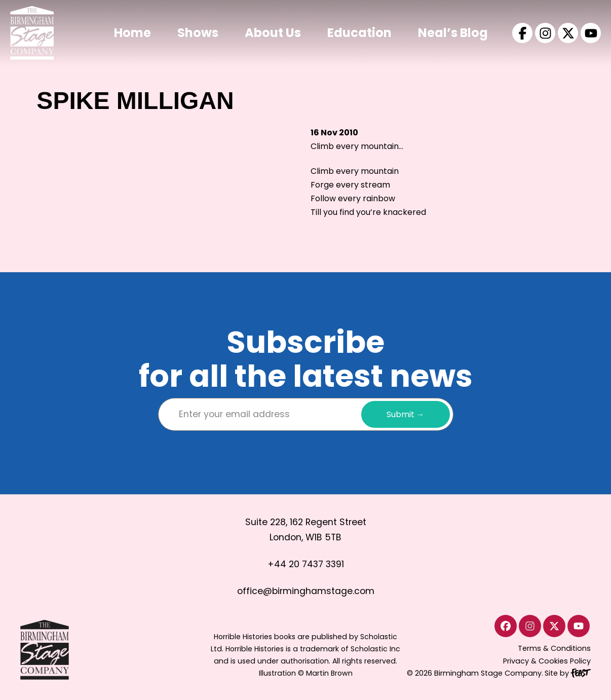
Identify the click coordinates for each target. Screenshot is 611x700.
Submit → (406, 414)
